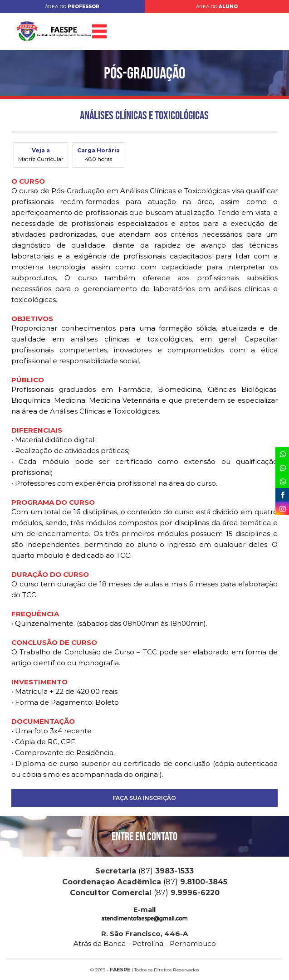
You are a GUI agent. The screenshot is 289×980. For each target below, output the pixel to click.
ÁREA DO (72, 7)
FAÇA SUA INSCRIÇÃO (144, 798)
